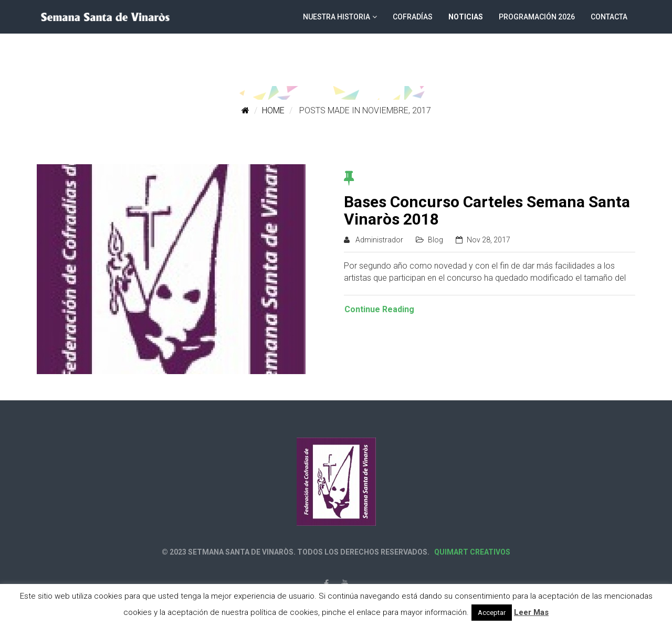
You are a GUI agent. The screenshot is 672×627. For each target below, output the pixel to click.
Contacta (609, 17)
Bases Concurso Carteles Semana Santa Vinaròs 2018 (487, 210)
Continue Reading (379, 309)
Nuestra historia (337, 17)
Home (273, 110)
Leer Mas (531, 612)
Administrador (379, 240)
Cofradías (413, 17)
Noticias (466, 17)
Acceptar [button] (492, 613)
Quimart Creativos (471, 552)
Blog (435, 240)
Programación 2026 (537, 17)
